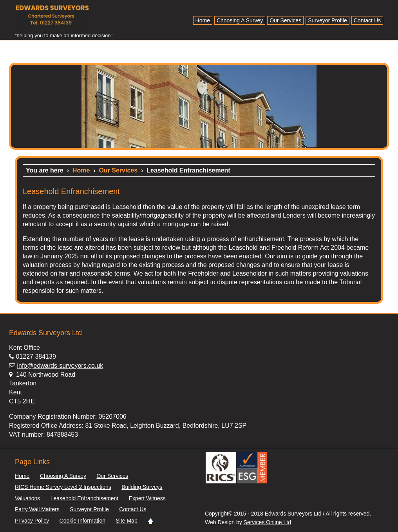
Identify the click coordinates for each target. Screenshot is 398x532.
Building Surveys (142, 487)
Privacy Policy (32, 521)
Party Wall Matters (37, 509)
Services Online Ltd (267, 522)
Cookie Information (83, 521)
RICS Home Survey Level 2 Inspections (63, 487)
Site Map (126, 521)
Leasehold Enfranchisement (85, 498)
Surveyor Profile (327, 20)
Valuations (27, 498)
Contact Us (367, 20)
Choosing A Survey (240, 20)
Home (203, 20)
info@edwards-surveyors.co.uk (60, 366)
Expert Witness (147, 498)
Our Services (285, 20)
